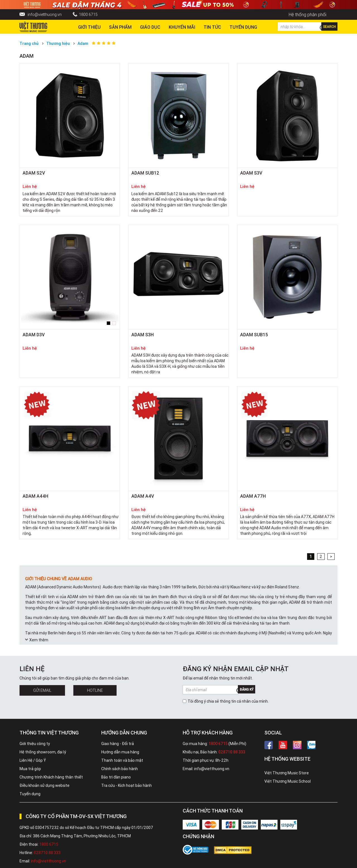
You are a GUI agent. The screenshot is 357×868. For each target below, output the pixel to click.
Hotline (95, 690)
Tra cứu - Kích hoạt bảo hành (126, 785)
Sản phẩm (120, 27)
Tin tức (212, 27)
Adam (83, 43)
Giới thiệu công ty (35, 744)
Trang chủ (29, 43)
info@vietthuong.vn (45, 14)
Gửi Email (42, 690)
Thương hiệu (58, 43)
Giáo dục (150, 27)
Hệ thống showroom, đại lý (43, 752)
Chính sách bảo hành (120, 769)
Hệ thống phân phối (307, 14)
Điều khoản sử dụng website (44, 785)
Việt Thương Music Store (287, 773)
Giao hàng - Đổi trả (118, 744)
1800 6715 (88, 14)
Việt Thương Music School (288, 781)
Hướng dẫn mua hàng (120, 752)
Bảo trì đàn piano (116, 777)
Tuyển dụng (30, 794)
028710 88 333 (232, 752)
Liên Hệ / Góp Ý (33, 760)
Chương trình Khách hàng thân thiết (51, 777)
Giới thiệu (89, 27)
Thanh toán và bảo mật (122, 760)
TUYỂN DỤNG (243, 27)
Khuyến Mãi (182, 27)
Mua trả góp (30, 769)
